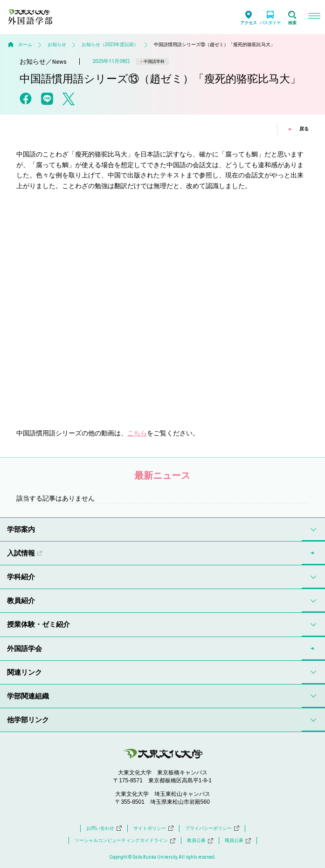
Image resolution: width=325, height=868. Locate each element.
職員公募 (238, 841)
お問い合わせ (104, 828)
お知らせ (57, 44)
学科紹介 (21, 577)
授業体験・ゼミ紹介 (38, 624)
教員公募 (200, 841)
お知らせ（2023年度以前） (110, 44)
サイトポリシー (153, 828)
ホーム (25, 44)
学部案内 (21, 529)
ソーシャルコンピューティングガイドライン (125, 841)
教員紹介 (21, 600)
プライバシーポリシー (212, 828)
